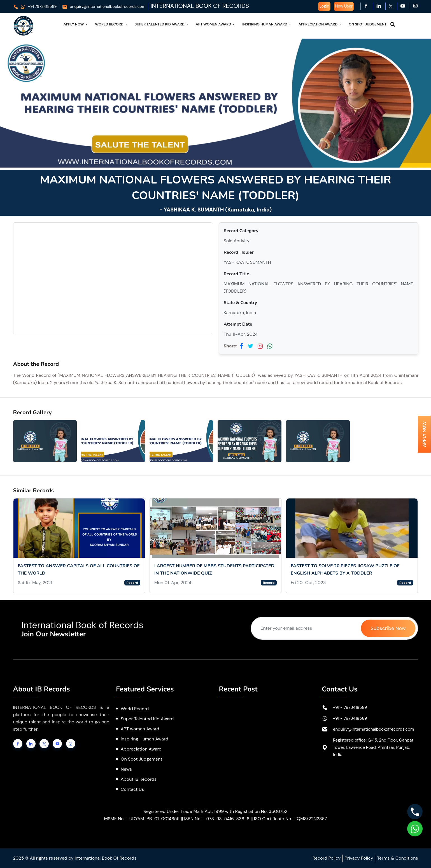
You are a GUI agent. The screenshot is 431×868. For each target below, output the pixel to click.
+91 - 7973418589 (350, 707)
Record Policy (327, 858)
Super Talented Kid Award (162, 24)
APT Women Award (216, 24)
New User (344, 6)
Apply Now (76, 24)
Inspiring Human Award (267, 24)
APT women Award (140, 729)
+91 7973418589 (35, 6)
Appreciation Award (320, 24)
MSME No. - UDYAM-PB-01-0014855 (142, 819)
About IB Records (139, 779)
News (126, 769)
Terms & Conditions (398, 858)
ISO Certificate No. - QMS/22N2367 (291, 819)
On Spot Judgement (368, 24)
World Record (112, 24)
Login (324, 6)
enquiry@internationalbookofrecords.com (104, 6)
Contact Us (132, 789)
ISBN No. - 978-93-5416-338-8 (217, 819)
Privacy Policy (359, 858)
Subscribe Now (388, 628)
